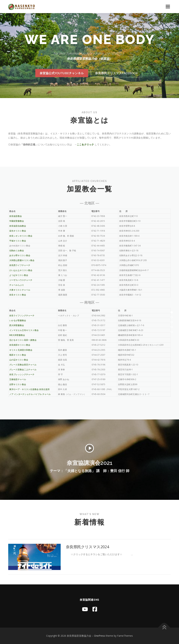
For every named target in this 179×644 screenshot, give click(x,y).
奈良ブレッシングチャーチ (22, 374)
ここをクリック (85, 144)
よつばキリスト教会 (19, 275)
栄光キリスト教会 (18, 231)
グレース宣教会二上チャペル (23, 370)
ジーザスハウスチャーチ (21, 280)
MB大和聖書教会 (17, 335)
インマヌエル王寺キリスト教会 (24, 330)
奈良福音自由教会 (18, 226)
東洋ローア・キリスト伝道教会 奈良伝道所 (29, 389)
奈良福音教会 (16, 216)
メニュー (168, 7)
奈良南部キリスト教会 (20, 345)
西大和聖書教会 (17, 325)
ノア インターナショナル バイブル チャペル (30, 394)
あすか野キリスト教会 (20, 255)
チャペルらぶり (17, 285)
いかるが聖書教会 (18, 320)
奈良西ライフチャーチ (20, 265)
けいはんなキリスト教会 (21, 270)
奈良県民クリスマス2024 (89, 579)
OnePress (100, 636)
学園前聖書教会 (17, 221)
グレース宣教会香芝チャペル (23, 365)
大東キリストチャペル (22, 290)
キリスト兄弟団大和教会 (21, 350)
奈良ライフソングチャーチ (22, 316)
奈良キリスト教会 (20, 295)
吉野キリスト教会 (18, 384)
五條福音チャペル (18, 379)
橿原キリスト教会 (18, 355)
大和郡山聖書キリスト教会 (22, 260)
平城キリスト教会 (18, 241)
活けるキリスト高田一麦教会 (23, 340)
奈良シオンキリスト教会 (23, 236)
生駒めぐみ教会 (17, 251)
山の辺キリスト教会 (19, 360)
